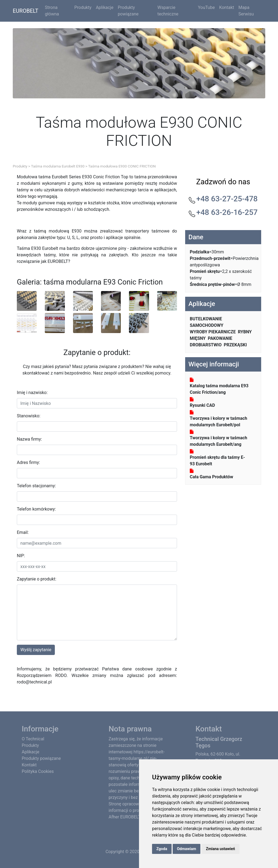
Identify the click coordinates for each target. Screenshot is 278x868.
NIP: (21, 556)
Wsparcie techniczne (168, 11)
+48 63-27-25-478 (227, 199)
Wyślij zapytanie (36, 650)
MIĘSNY (198, 338)
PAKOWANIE (220, 338)
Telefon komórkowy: (36, 509)
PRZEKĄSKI (235, 345)
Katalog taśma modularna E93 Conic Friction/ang (219, 389)
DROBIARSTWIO (206, 345)
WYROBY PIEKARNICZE (213, 332)
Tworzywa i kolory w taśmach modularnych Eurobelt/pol (218, 422)
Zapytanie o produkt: (37, 579)
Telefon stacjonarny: (36, 486)
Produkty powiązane (128, 11)
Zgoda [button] (162, 849)
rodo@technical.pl (34, 682)
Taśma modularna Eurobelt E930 (58, 166)
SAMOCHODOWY (207, 325)
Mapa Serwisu (246, 11)
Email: (23, 532)
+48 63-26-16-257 (227, 212)
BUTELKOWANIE (206, 319)
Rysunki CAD (202, 405)
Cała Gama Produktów (211, 477)
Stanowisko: (29, 416)
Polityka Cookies (38, 771)
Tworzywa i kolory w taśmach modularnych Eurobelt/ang (218, 441)
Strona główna (52, 11)
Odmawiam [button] (187, 849)
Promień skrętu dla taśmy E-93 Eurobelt (217, 461)
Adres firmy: (28, 462)
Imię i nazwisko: (32, 393)
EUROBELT (26, 11)
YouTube (206, 7)
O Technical (33, 739)
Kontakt (227, 7)
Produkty (83, 7)
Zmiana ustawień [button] (220, 849)
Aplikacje (105, 7)
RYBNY (245, 332)
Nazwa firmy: (29, 439)
